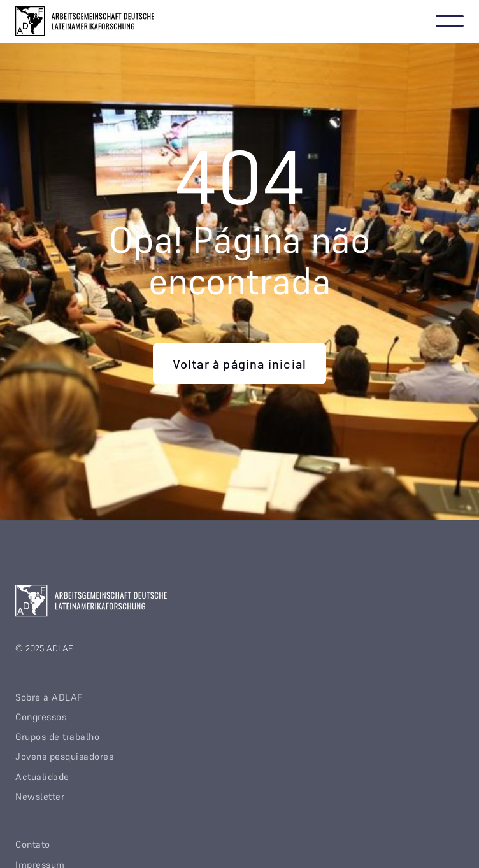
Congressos (41, 717)
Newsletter (40, 796)
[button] (450, 21)
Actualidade (42, 777)
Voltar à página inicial (240, 364)
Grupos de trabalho (57, 736)
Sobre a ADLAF (49, 697)
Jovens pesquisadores (64, 756)
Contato (33, 844)
